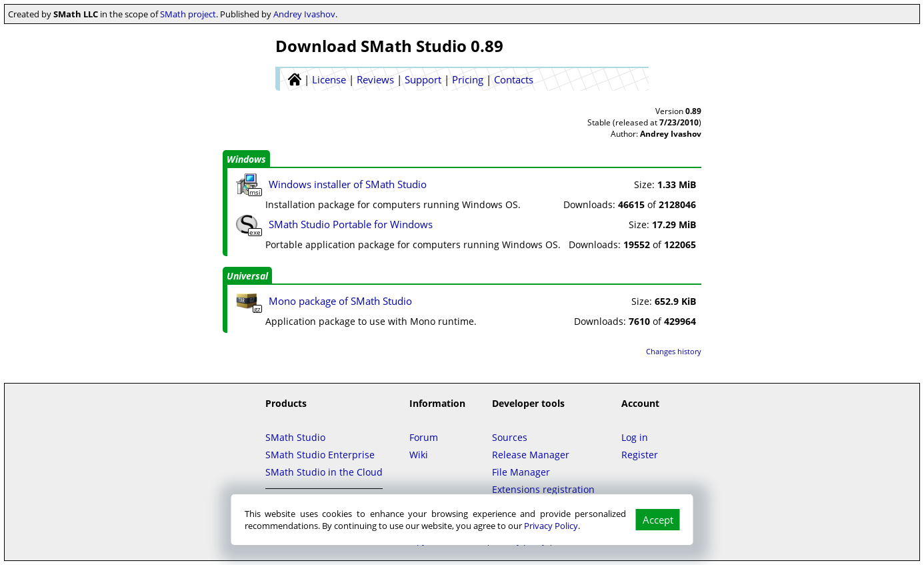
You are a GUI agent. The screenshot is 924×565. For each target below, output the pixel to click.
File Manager (521, 472)
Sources (510, 437)
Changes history (674, 351)
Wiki (419, 455)
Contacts (514, 79)
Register (640, 455)
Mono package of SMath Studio (340, 301)
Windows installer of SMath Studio (348, 184)
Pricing (468, 79)
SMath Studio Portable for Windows (351, 224)
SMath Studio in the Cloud (324, 472)
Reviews (375, 79)
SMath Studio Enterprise (320, 455)
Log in (635, 437)
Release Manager (531, 455)
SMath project (188, 14)
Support (423, 79)
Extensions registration (543, 489)
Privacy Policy (551, 526)
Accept (658, 520)
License (329, 79)
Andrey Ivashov (304, 14)
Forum (424, 437)
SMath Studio (295, 437)
